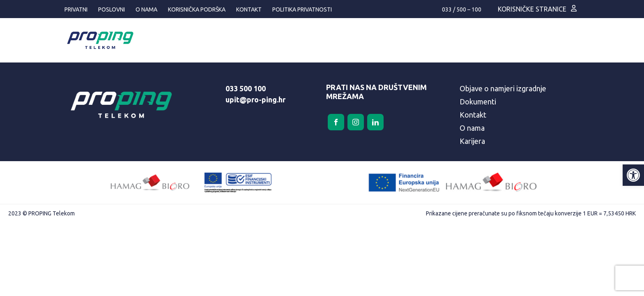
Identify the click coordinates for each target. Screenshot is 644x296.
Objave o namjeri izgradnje (503, 88)
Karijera (472, 141)
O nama (146, 9)
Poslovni (112, 9)
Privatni (76, 9)
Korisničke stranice (532, 9)
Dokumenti (478, 102)
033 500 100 (246, 88)
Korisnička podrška (197, 9)
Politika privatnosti (302, 9)
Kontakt (249, 9)
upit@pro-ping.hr (255, 99)
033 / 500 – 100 (462, 9)
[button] (633, 175)
